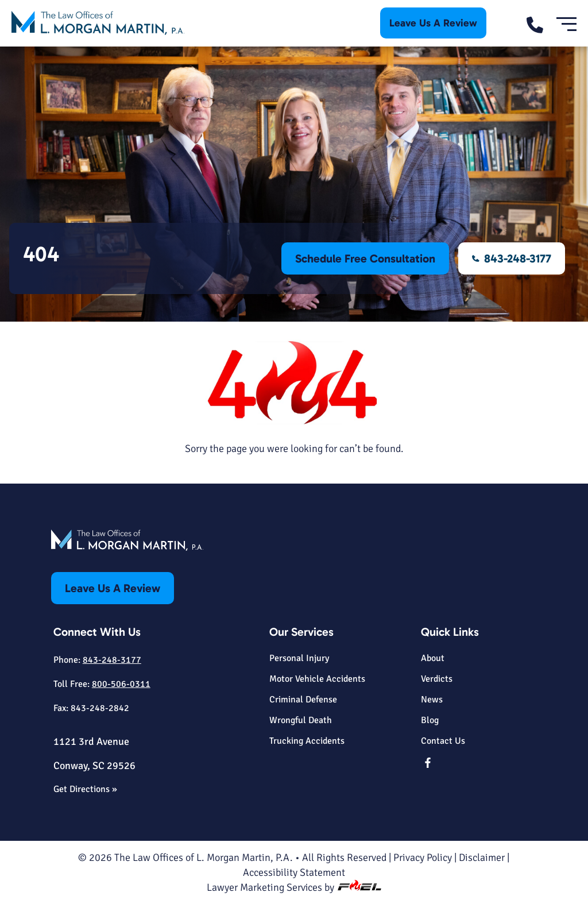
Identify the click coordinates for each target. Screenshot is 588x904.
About (433, 658)
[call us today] (541, 23)
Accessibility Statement (294, 872)
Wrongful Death (301, 720)
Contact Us (443, 741)
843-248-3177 (512, 258)
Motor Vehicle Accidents (317, 679)
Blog (430, 720)
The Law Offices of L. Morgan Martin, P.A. (204, 857)
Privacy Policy (423, 857)
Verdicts (437, 679)
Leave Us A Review (433, 23)
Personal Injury (299, 658)
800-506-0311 (121, 684)
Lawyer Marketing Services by (294, 887)
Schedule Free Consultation (365, 258)
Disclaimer (482, 857)
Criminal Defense (303, 700)
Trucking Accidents (307, 741)
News (432, 700)
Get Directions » (85, 789)
